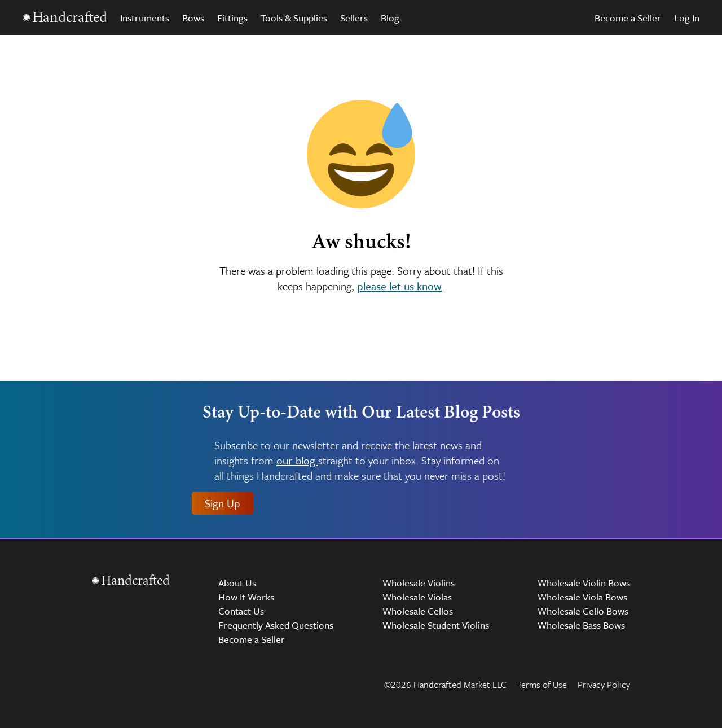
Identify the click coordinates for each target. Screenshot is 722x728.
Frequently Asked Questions (276, 625)
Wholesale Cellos (418, 611)
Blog (390, 18)
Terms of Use (542, 685)
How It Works (246, 597)
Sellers (354, 18)
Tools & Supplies (294, 18)
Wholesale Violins (419, 583)
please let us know (399, 286)
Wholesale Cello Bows (583, 611)
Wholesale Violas (417, 597)
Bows (193, 18)
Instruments (145, 18)
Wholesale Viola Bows (582, 597)
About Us (237, 583)
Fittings (232, 18)
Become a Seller (628, 18)
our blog (297, 461)
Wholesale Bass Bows (581, 625)
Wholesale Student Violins (436, 625)
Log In (687, 18)
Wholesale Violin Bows (584, 583)
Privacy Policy (604, 685)
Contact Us (241, 611)
